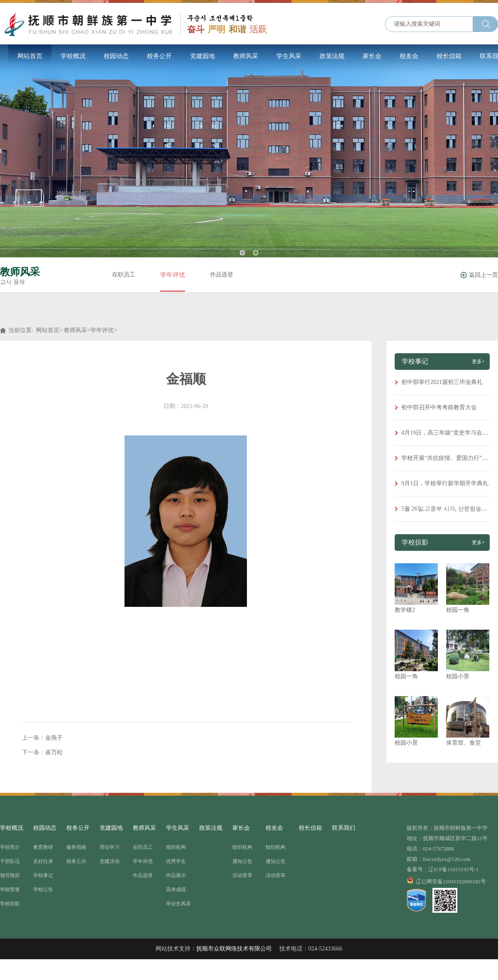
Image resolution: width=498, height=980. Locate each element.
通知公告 (242, 861)
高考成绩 (176, 890)
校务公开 (159, 56)
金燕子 (54, 738)
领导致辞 (10, 875)
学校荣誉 (10, 890)
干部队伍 (10, 861)
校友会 (409, 56)
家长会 (372, 56)
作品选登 (222, 275)
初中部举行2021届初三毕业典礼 (442, 382)
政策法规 (332, 56)
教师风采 (246, 56)
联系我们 (344, 828)
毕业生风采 (178, 904)
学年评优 (173, 275)
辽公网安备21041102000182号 (446, 880)
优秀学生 (176, 861)
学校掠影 (10, 904)
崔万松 (54, 752)
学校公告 (43, 890)
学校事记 (43, 875)
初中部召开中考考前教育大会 (439, 407)
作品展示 (176, 875)
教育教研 (43, 847)
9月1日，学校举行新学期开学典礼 (445, 483)
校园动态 (116, 56)
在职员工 (124, 275)
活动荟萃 (242, 875)
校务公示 (76, 861)
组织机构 (176, 847)
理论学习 (110, 847)
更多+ (478, 362)
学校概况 (73, 56)
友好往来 (43, 861)
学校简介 (10, 847)
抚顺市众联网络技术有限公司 (234, 949)
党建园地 (203, 56)
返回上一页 (483, 275)
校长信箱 (449, 56)
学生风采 (289, 56)
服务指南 (76, 847)
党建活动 (110, 861)
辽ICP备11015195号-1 (454, 869)
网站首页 (30, 56)
